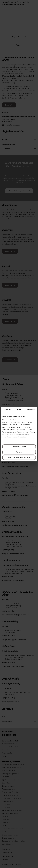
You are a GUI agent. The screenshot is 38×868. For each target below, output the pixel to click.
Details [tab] (19, 409)
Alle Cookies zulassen (19, 447)
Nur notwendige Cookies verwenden (19, 458)
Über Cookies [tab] (31, 409)
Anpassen (19, 452)
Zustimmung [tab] (7, 409)
